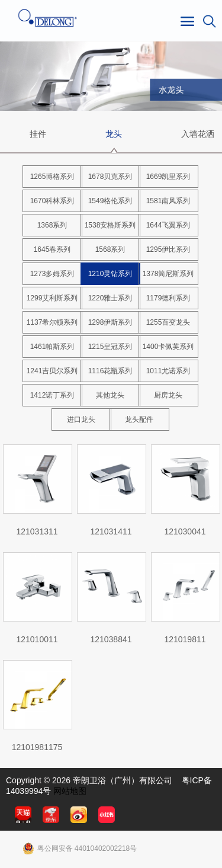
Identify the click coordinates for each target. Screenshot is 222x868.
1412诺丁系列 (52, 395)
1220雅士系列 (110, 298)
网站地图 (70, 791)
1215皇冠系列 (110, 347)
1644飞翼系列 (168, 225)
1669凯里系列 (168, 177)
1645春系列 (52, 249)
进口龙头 (81, 419)
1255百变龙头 (168, 322)
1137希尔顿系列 (52, 322)
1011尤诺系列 (168, 371)
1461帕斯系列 (52, 347)
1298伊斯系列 (110, 322)
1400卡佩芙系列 (168, 347)
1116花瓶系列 (110, 371)
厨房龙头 (168, 395)
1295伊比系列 (168, 249)
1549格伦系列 (110, 201)
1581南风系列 (168, 201)
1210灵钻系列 (110, 274)
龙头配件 (139, 419)
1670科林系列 (52, 201)
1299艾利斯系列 (52, 298)
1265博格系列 (52, 177)
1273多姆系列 (52, 274)
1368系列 (52, 225)
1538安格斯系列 (110, 225)
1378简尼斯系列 (168, 274)
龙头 (114, 134)
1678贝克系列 (110, 177)
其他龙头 (110, 395)
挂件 (38, 134)
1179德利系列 (168, 298)
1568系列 (110, 249)
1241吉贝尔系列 (52, 371)
